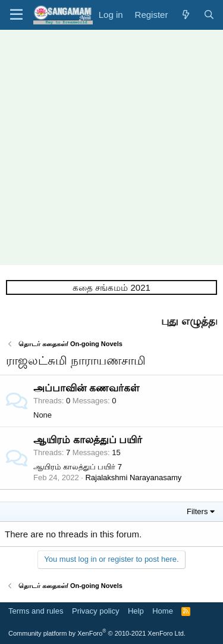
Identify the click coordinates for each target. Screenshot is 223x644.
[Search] (209, 15)
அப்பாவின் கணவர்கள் (86, 388)
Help (136, 611)
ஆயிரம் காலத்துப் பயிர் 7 (78, 467)
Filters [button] (197, 511)
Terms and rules (36, 611)
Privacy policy (95, 611)
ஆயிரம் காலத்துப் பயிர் (88, 440)
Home (163, 611)
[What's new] (185, 15)
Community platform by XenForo (97, 633)
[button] (16, 15)
